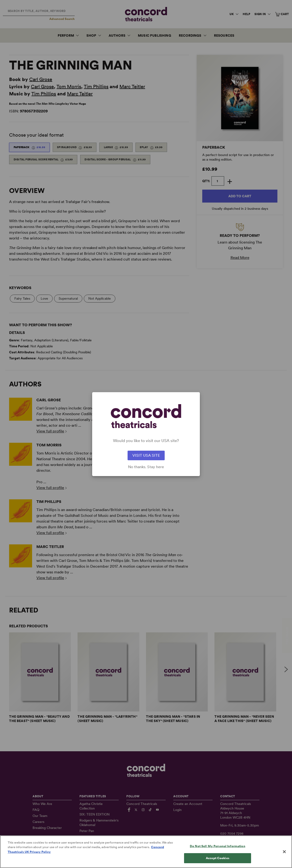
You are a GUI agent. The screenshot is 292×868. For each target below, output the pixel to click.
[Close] (284, 858)
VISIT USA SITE (146, 455)
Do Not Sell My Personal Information (218, 853)
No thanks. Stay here (146, 467)
